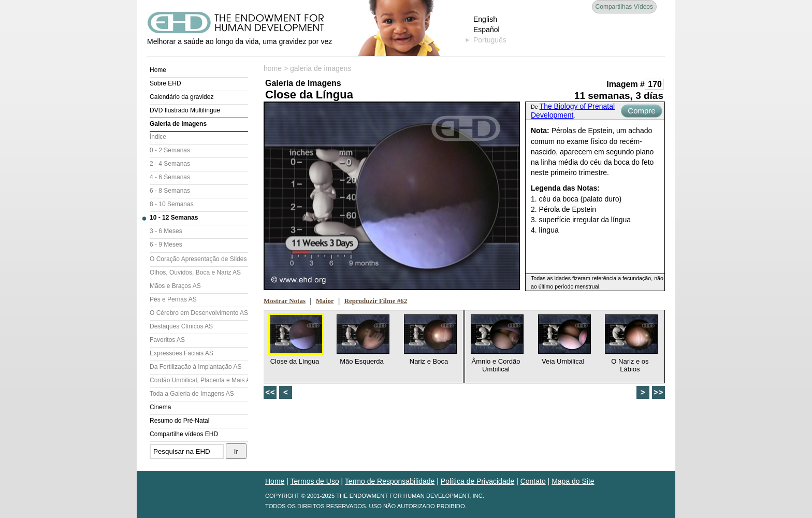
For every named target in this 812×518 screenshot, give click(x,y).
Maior (325, 301)
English (485, 19)
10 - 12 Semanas (174, 218)
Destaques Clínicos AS (181, 326)
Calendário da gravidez (182, 97)
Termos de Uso (315, 481)
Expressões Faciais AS (182, 353)
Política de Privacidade (477, 481)
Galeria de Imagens (178, 124)
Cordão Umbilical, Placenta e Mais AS (199, 380)
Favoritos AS (167, 340)
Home (158, 70)
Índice (158, 137)
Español (487, 30)
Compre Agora (641, 112)
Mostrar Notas (285, 301)
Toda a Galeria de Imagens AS (192, 394)
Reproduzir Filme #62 (376, 301)
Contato (533, 481)
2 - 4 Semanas (170, 164)
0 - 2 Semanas (170, 150)
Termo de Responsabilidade (390, 481)
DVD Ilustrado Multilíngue (185, 110)
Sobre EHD (165, 83)
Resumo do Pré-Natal (179, 421)
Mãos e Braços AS (175, 286)
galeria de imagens (321, 68)
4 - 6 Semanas (170, 177)
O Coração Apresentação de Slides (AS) (199, 259)
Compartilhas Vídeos (624, 7)
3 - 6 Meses (166, 231)
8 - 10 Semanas (172, 204)
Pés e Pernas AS (173, 299)
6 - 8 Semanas (170, 191)
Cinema (160, 407)
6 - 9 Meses (166, 244)
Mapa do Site (573, 481)
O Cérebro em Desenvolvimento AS (199, 313)
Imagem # (626, 84)
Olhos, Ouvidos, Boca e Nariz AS (195, 272)
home (273, 68)
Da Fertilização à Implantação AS (195, 367)
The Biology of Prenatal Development (573, 111)
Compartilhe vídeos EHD (184, 434)
